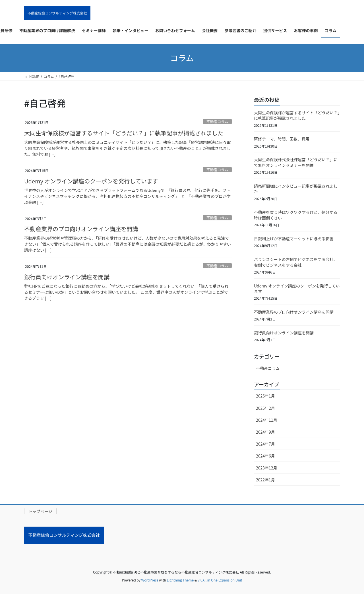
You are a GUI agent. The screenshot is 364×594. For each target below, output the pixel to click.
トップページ (40, 511)
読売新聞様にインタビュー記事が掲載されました (296, 189)
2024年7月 (265, 444)
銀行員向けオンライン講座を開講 (67, 277)
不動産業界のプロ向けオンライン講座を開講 (81, 229)
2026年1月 (265, 396)
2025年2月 (265, 408)
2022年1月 (265, 480)
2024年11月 (267, 420)
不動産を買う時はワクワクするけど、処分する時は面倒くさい (296, 215)
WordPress (150, 580)
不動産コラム (217, 122)
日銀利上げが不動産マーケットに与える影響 (294, 239)
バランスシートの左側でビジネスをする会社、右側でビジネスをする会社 (296, 262)
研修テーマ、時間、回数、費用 (282, 139)
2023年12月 (267, 468)
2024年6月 (265, 456)
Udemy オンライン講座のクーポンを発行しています (91, 181)
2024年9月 (265, 432)
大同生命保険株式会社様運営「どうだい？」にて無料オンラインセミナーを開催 (296, 162)
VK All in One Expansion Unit (220, 580)
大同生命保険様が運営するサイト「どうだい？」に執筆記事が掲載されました (124, 133)
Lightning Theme (180, 580)
